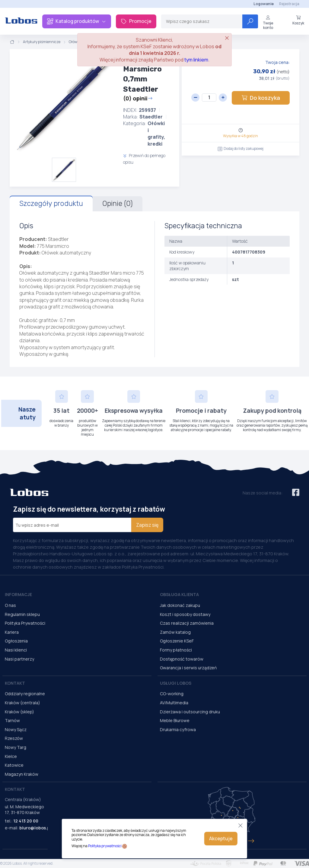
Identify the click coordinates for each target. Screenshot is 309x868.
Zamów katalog (175, 632)
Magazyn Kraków (22, 774)
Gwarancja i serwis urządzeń (188, 668)
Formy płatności (176, 650)
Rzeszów (14, 738)
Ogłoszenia (16, 641)
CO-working (172, 694)
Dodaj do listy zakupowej (241, 148)
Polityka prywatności (105, 846)
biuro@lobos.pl (35, 828)
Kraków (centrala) (22, 703)
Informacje (18, 594)
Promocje (136, 21)
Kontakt (15, 683)
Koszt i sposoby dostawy (185, 614)
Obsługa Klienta (179, 594)
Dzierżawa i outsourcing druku (190, 712)
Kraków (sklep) (19, 712)
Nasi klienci (16, 650)
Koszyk (298, 20)
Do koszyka (261, 98)
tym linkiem (196, 60)
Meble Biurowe (175, 720)
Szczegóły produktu (51, 204)
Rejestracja (289, 4)
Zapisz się (147, 525)
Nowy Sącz (16, 729)
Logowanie (264, 4)
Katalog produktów (77, 21)
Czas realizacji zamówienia (187, 623)
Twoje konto (268, 22)
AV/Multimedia (174, 703)
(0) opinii (138, 98)
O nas (10, 605)
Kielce (11, 756)
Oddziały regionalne (25, 694)
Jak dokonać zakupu (180, 605)
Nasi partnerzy (19, 659)
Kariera (12, 632)
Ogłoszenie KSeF (177, 641)
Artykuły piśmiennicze (42, 42)
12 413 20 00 (26, 821)
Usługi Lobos (176, 683)
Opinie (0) (118, 204)
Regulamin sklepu (22, 614)
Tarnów (12, 720)
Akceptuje (221, 838)
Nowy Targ (16, 747)
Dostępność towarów (182, 659)
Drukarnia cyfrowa (178, 729)
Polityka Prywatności (25, 623)
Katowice (14, 765)
